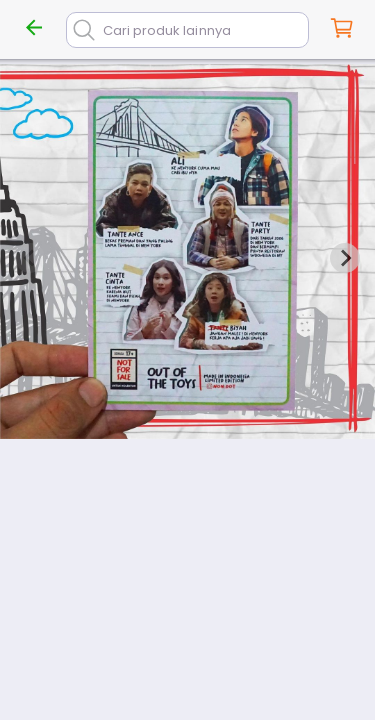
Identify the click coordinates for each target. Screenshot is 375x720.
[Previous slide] (30, 258)
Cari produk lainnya (167, 30)
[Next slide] (345, 258)
